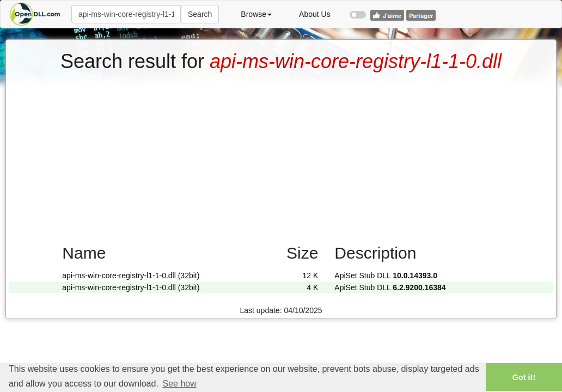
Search (200, 14)
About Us (315, 14)
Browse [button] (256, 14)
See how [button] (179, 384)
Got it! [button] (524, 377)
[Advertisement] (281, 154)
